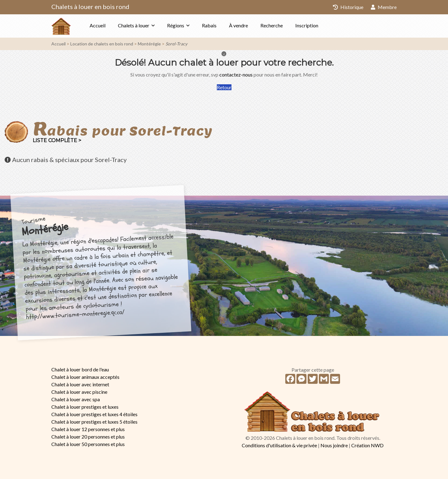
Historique (348, 7)
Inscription (307, 25)
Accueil (98, 25)
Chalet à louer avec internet (80, 384)
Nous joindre (334, 445)
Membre (384, 7)
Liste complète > (57, 140)
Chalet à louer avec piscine (79, 392)
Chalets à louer (134, 25)
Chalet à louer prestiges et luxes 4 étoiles (94, 414)
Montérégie (149, 44)
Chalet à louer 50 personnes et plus (88, 444)
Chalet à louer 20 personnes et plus (88, 437)
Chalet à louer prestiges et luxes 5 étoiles (94, 422)
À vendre (238, 25)
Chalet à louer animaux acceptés (85, 377)
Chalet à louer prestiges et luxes (85, 407)
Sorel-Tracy (176, 44)
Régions (176, 25)
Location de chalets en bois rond (102, 44)
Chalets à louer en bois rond (90, 7)
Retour (224, 87)
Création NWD (367, 445)
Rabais (209, 25)
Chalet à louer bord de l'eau (80, 369)
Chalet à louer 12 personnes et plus (88, 429)
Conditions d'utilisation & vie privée (279, 445)
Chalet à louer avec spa (76, 399)
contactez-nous (236, 74)
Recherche (272, 25)
